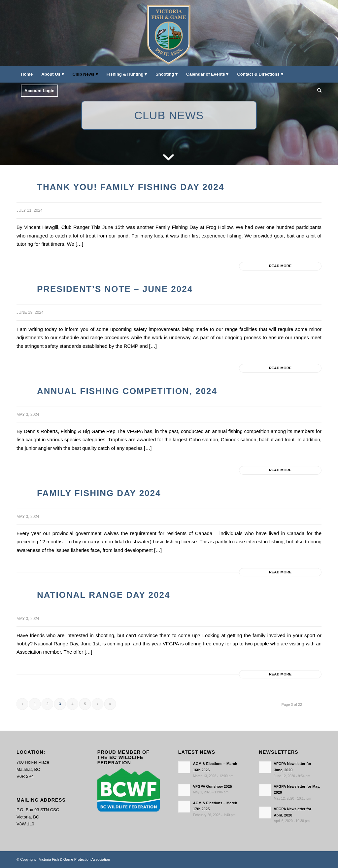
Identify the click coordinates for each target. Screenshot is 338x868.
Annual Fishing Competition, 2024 (127, 391)
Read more (280, 266)
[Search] (317, 91)
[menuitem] (27, 74)
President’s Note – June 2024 (115, 289)
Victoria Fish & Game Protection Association (74, 859)
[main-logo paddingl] (169, 33)
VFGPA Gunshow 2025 (213, 786)
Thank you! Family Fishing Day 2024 (131, 187)
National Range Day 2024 (103, 595)
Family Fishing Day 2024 (99, 493)
